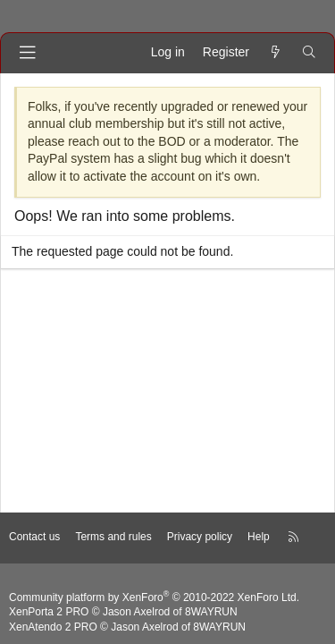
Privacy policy (200, 537)
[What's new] (275, 53)
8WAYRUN (211, 612)
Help (259, 537)
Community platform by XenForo (154, 597)
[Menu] (28, 53)
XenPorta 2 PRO (49, 612)
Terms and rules (113, 537)
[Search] (309, 53)
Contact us (34, 537)
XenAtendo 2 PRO (53, 627)
